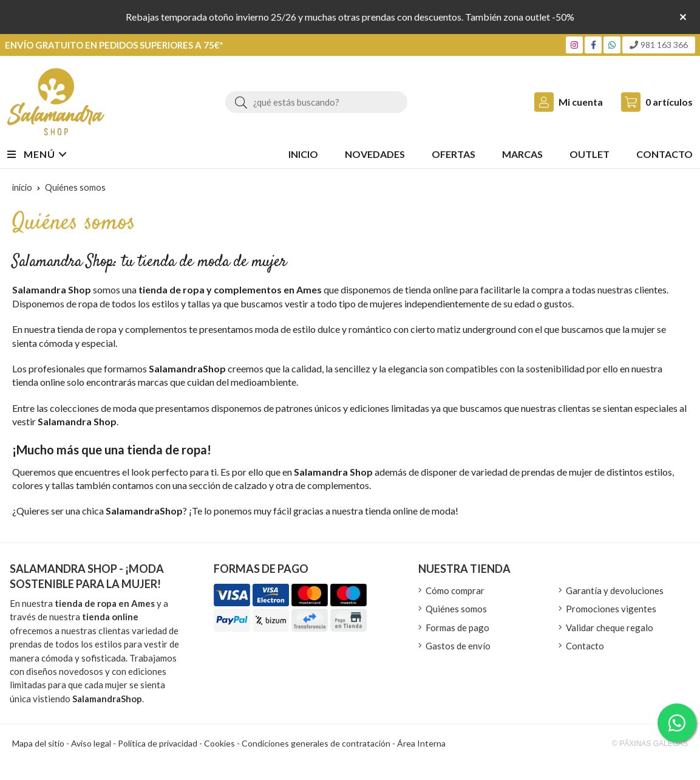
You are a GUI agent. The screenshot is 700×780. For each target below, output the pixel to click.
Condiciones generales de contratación (316, 743)
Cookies (219, 743)
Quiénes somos (456, 609)
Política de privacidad (158, 743)
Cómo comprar (455, 590)
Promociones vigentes (611, 609)
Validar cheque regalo (610, 628)
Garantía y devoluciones (615, 590)
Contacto (585, 646)
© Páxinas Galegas (650, 744)
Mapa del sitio (38, 743)
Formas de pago (457, 628)
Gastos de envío (458, 646)
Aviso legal (91, 743)
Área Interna (421, 743)
